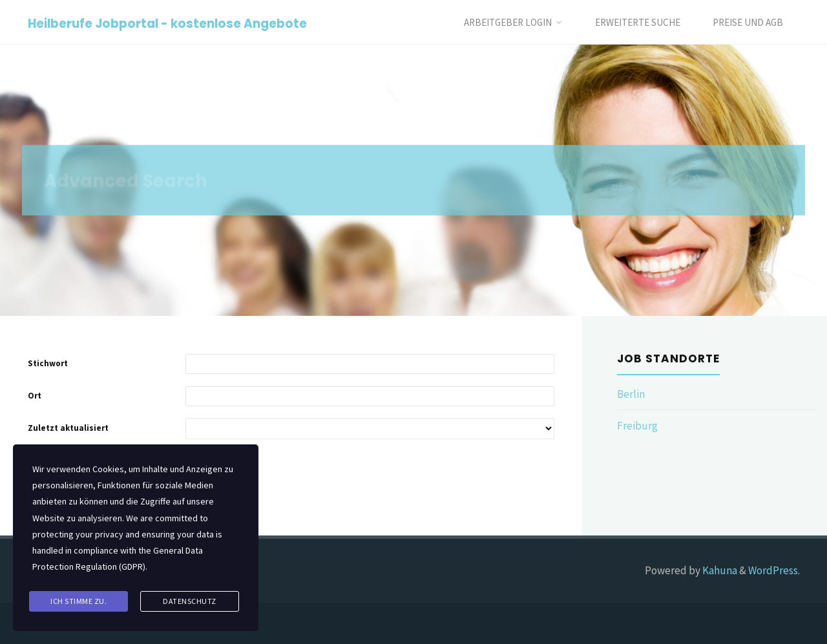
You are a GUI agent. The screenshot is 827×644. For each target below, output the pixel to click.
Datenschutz (190, 601)
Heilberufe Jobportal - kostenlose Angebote (167, 23)
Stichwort (48, 363)
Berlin (631, 394)
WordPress (773, 570)
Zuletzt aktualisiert (68, 428)
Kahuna (719, 570)
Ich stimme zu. (79, 601)
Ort (35, 396)
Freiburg (637, 426)
